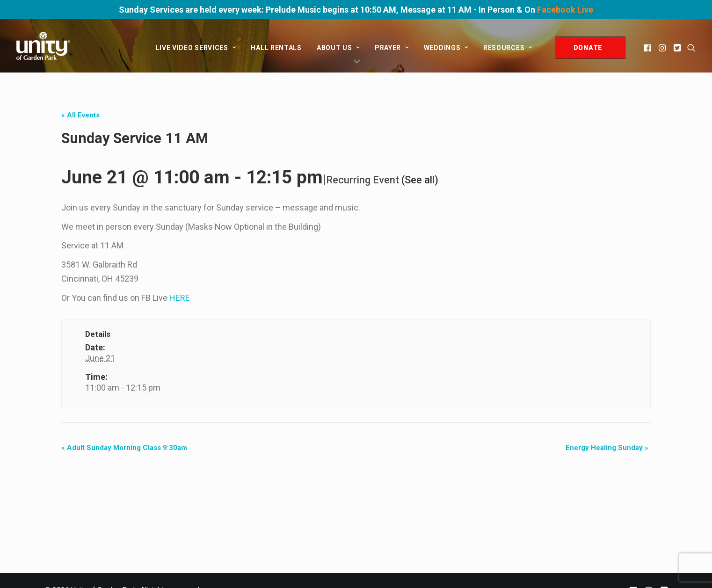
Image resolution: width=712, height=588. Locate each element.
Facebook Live (565, 10)
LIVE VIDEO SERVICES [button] (196, 48)
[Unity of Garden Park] (43, 46)
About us (338, 48)
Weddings (446, 48)
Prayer (392, 48)
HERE (180, 298)
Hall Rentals (276, 48)
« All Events (80, 115)
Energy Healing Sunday (607, 448)
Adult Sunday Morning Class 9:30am (124, 448)
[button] (648, 48)
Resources (508, 48)
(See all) (420, 180)
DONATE (588, 48)
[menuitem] (196, 48)
